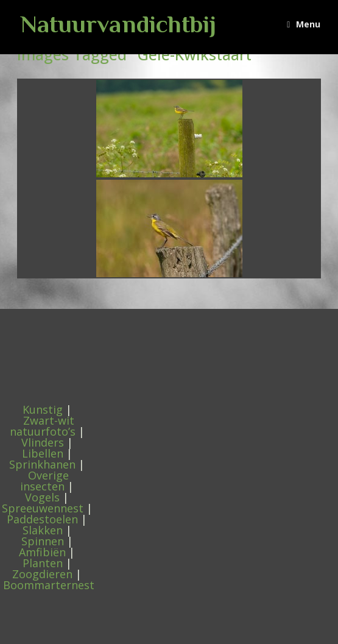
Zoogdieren (42, 574)
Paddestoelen (42, 519)
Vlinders (43, 442)
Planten (43, 563)
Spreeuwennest (43, 508)
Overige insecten (44, 481)
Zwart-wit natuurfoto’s (43, 426)
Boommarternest (49, 585)
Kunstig (43, 409)
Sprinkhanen (42, 464)
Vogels (42, 497)
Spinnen (43, 541)
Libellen (43, 453)
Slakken (43, 530)
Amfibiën (42, 552)
